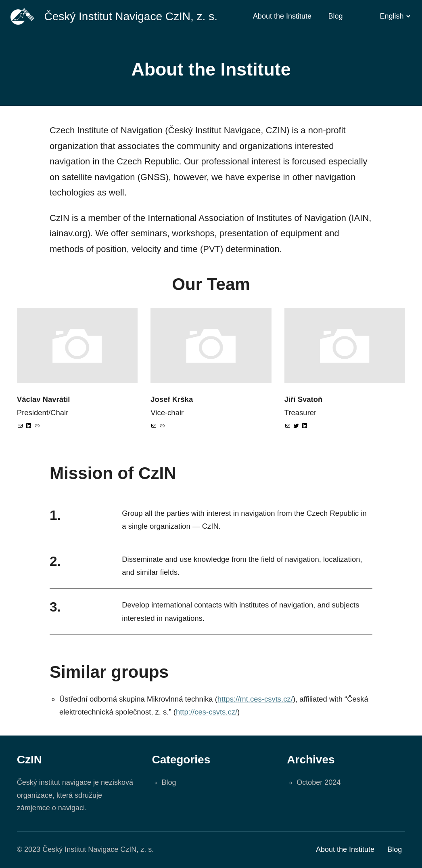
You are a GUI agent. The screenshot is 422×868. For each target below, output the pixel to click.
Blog (336, 16)
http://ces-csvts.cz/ (207, 712)
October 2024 (319, 782)
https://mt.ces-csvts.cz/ (255, 699)
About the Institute (282, 16)
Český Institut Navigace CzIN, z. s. (131, 16)
